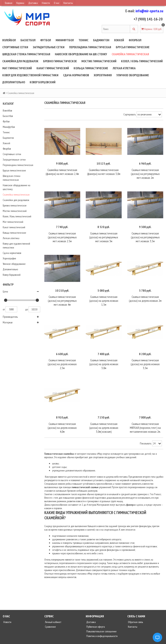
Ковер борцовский (43, 82)
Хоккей (119, 40)
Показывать (146, 437)
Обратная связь (135, 616)
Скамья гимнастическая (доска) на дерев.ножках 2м (145, 295)
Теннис (83, 40)
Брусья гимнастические (133, 47)
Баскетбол (28, 40)
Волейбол (9, 40)
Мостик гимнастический (99, 61)
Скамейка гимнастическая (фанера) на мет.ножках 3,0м (104, 170)
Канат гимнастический (53, 68)
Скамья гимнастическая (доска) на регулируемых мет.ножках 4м (62, 297)
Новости (46, 3)
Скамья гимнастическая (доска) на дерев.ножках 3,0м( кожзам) (104, 421)
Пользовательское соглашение (101, 625)
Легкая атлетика (124, 68)
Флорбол (135, 40)
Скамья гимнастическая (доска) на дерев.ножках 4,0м (62, 421)
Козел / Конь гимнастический (142, 61)
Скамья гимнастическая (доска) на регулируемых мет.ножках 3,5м (145, 235)
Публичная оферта (95, 621)
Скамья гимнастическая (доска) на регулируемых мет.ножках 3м (104, 235)
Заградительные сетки (49, 47)
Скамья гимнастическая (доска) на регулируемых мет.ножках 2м (145, 172)
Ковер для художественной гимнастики (30, 75)
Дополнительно (14, 82)
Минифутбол (65, 40)
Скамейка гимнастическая (130, 54)
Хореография (103, 75)
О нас (57, 3)
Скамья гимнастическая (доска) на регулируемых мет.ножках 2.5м (62, 235)
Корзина (20, 3)
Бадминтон (101, 40)
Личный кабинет (53, 616)
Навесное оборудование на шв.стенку (81, 54)
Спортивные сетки (15, 47)
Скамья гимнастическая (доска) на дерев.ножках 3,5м (145, 359)
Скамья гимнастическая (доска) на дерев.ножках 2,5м (62, 359)
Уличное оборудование (133, 75)
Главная (9, 3)
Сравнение (50, 621)
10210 (34, 309)
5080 (11, 309)
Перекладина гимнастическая (90, 47)
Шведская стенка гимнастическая (26, 54)
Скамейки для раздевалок (20, 61)
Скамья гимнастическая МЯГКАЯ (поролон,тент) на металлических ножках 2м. (145, 421)
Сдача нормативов (76, 75)
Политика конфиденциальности (102, 630)
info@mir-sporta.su (149, 11)
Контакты (68, 3)
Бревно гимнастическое (60, 61)
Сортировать (130, 114)
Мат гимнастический (17, 68)
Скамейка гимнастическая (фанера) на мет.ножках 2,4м (62, 170)
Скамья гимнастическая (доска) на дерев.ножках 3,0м (104, 359)
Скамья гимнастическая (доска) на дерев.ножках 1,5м (104, 297)
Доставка (33, 3)
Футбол (46, 40)
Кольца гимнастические (91, 68)
